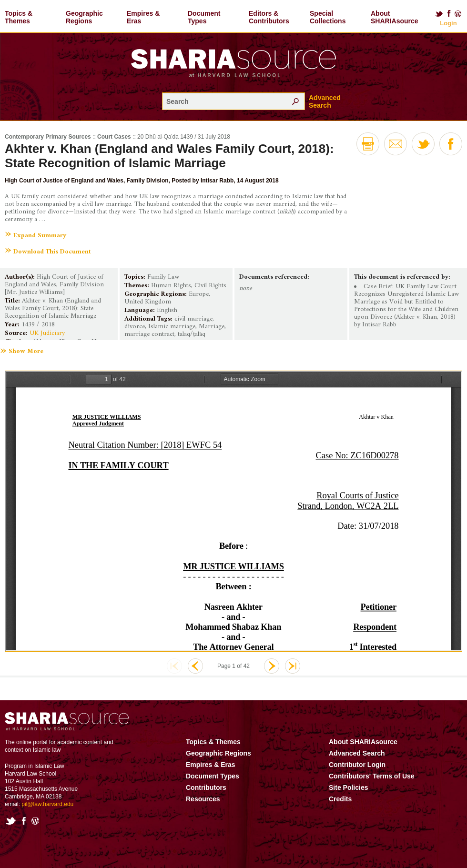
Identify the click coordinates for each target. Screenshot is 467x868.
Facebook (449, 14)
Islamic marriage (172, 327)
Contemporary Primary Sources (48, 137)
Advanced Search (325, 101)
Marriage (212, 327)
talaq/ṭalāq (192, 334)
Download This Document (52, 252)
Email (396, 144)
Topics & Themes (19, 17)
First (174, 666)
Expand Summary (40, 236)
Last (293, 666)
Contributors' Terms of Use (372, 776)
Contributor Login (357, 765)
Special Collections (328, 17)
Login (448, 23)
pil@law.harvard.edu (47, 804)
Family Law (163, 277)
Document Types (204, 17)
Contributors (206, 787)
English (167, 310)
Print (368, 144)
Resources (203, 799)
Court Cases (114, 137)
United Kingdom (148, 302)
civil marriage (193, 319)
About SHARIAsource (395, 17)
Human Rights (171, 286)
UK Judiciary (47, 333)
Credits (340, 799)
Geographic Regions (84, 17)
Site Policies (348, 787)
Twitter (439, 14)
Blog (458, 14)
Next (272, 666)
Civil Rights (210, 286)
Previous (195, 666)
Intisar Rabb (217, 181)
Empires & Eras (143, 17)
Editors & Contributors (269, 17)
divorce (135, 327)
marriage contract (149, 334)
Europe (199, 294)
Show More (26, 352)
